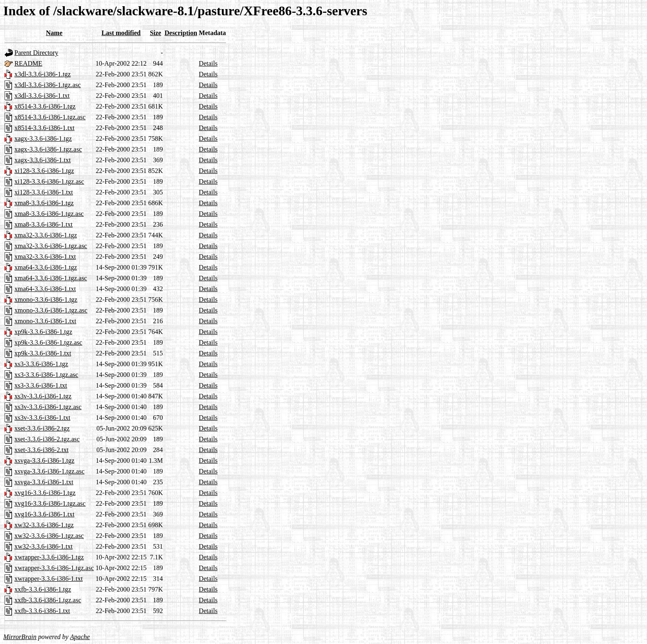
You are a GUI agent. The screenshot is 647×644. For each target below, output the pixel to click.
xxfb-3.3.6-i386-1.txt (42, 611)
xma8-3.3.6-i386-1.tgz (44, 203)
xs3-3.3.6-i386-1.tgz (41, 364)
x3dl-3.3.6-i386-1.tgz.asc (48, 85)
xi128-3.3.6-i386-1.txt (44, 192)
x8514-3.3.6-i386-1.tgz (45, 106)
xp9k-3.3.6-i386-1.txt (43, 353)
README (28, 63)
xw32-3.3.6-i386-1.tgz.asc (49, 536)
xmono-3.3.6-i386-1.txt (45, 321)
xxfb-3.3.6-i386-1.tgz (43, 589)
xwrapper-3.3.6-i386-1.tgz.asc (54, 568)
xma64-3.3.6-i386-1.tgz (46, 267)
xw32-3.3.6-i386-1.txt (44, 546)
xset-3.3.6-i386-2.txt (41, 450)
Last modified (121, 33)
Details (208, 63)
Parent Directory (36, 53)
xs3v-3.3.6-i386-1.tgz (43, 396)
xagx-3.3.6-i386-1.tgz (43, 139)
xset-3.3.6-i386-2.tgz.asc (47, 439)
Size (156, 33)
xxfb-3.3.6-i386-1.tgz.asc (48, 600)
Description (181, 33)
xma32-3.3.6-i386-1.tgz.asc (51, 246)
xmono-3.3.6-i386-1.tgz (46, 300)
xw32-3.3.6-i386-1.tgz (44, 525)
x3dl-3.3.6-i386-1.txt (42, 96)
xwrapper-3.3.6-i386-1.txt (48, 579)
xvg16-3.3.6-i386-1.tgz (45, 493)
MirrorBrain (20, 637)
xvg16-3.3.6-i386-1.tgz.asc (50, 503)
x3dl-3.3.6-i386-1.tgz (43, 74)
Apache (80, 637)
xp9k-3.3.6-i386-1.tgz (43, 332)
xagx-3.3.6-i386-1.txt (43, 160)
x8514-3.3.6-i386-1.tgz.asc (50, 117)
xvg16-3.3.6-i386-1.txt (44, 514)
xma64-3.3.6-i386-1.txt (45, 289)
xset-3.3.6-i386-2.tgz (42, 428)
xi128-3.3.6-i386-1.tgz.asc (49, 181)
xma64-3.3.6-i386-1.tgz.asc (51, 278)
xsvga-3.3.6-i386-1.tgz (44, 461)
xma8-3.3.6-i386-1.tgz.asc (49, 214)
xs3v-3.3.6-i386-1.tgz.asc (48, 407)
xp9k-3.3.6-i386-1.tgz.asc (48, 342)
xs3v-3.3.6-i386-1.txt (43, 418)
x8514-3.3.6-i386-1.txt (44, 128)
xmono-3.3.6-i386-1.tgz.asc (51, 310)
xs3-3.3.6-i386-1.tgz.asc (46, 375)
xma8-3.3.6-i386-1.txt (44, 224)
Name (54, 33)
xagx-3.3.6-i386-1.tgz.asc (48, 149)
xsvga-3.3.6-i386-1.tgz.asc (50, 471)
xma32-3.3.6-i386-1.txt (45, 257)
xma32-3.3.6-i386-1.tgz (46, 235)
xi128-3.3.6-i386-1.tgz (44, 171)
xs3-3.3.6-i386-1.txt (41, 385)
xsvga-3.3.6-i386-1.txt (44, 482)
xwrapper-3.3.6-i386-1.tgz (49, 557)
